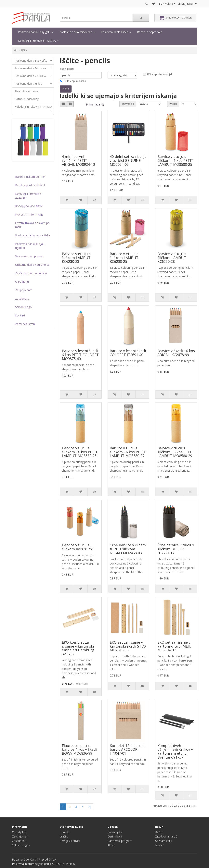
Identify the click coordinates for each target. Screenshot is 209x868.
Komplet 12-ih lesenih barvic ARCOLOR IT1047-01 (128, 750)
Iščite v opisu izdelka (73, 81)
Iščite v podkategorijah (158, 74)
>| (90, 807)
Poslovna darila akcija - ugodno (30, 246)
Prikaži (173, 104)
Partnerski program (120, 841)
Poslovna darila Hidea (116, 32)
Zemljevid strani (25, 324)
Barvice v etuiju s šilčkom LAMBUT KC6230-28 (172, 258)
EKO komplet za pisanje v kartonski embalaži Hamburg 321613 (78, 648)
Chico (52, 859)
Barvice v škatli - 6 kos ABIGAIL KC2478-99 (176, 353)
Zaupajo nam (24, 290)
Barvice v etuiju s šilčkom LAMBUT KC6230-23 (76, 258)
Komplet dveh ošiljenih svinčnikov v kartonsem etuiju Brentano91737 (175, 751)
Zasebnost (22, 298)
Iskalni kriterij (67, 69)
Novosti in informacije (29, 214)
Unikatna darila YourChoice (32, 265)
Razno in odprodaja (150, 32)
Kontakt (20, 315)
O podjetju (22, 282)
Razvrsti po (128, 104)
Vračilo (64, 836)
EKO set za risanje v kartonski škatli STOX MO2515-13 (128, 646)
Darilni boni (115, 836)
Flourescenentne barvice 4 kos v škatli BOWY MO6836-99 (79, 750)
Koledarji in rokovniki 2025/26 (28, 196)
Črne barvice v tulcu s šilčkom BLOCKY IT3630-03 (176, 549)
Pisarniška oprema (34, 91)
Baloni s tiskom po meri (30, 177)
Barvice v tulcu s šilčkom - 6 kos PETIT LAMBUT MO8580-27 (128, 452)
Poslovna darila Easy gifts (36, 32)
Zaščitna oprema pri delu (31, 273)
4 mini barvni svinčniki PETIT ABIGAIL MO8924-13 (78, 160)
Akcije (111, 845)
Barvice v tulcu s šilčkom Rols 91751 (78, 547)
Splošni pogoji (24, 307)
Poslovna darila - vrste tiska (33, 235)
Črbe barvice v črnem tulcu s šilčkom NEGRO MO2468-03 (128, 549)
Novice (160, 845)
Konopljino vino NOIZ (29, 206)
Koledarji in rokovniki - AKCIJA (38, 41)
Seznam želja (164, 841)
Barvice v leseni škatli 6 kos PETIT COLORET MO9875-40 (80, 355)
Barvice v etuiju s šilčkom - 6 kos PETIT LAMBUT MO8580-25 (175, 160)
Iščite (24, 50)
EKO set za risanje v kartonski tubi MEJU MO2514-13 (174, 646)
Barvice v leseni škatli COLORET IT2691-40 (128, 353)
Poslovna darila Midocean (77, 32)
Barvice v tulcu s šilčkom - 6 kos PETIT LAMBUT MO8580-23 (80, 452)
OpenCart (30, 859)
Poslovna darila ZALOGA (34, 76)
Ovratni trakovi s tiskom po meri (32, 225)
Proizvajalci (115, 832)
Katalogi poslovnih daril (30, 185)
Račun (159, 832)
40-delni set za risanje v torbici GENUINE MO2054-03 (128, 160)
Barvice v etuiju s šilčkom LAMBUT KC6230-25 (124, 258)
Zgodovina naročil (167, 836)
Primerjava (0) (95, 104)
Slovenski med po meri (30, 256)
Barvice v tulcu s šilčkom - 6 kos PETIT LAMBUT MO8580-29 (175, 452)
